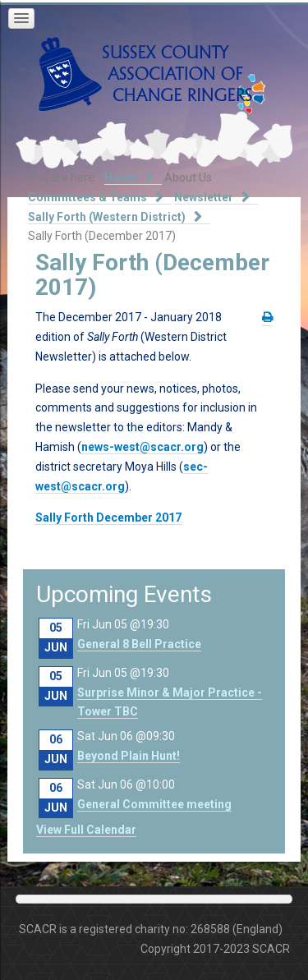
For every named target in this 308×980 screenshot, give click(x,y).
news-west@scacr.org (143, 447)
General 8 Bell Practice (139, 644)
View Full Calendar (86, 830)
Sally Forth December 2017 (108, 518)
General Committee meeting (154, 804)
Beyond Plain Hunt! (129, 756)
